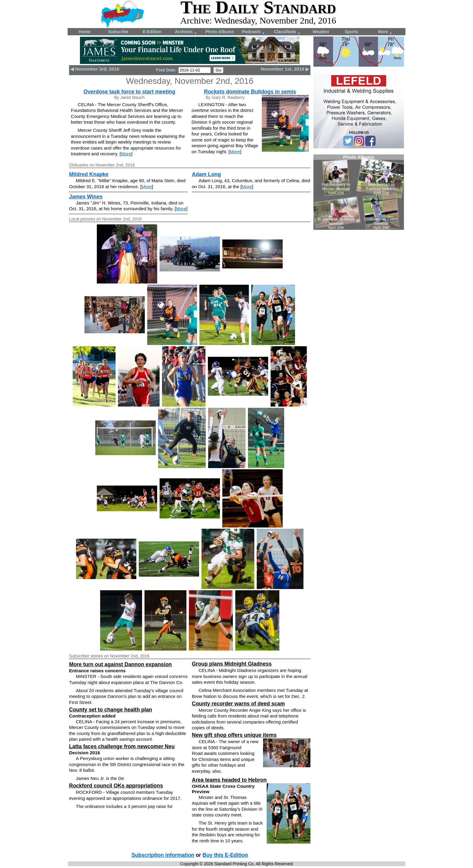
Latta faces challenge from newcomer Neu (122, 746)
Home (85, 32)
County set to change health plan (111, 710)
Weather (321, 32)
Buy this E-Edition (225, 855)
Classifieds (287, 32)
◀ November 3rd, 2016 (95, 69)
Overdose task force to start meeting (129, 92)
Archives (186, 32)
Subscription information (163, 855)
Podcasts (253, 32)
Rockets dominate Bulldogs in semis (250, 92)
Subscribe (118, 32)
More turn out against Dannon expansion (120, 664)
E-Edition (152, 32)
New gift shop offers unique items (234, 735)
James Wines (86, 197)
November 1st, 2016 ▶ (285, 69)
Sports (351, 32)
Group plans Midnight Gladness (232, 664)
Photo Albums (220, 32)
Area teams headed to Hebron (229, 780)
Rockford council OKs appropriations (116, 786)
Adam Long (206, 174)
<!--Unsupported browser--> (359, 192)
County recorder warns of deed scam (238, 704)
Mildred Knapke (89, 174)
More (385, 32)
